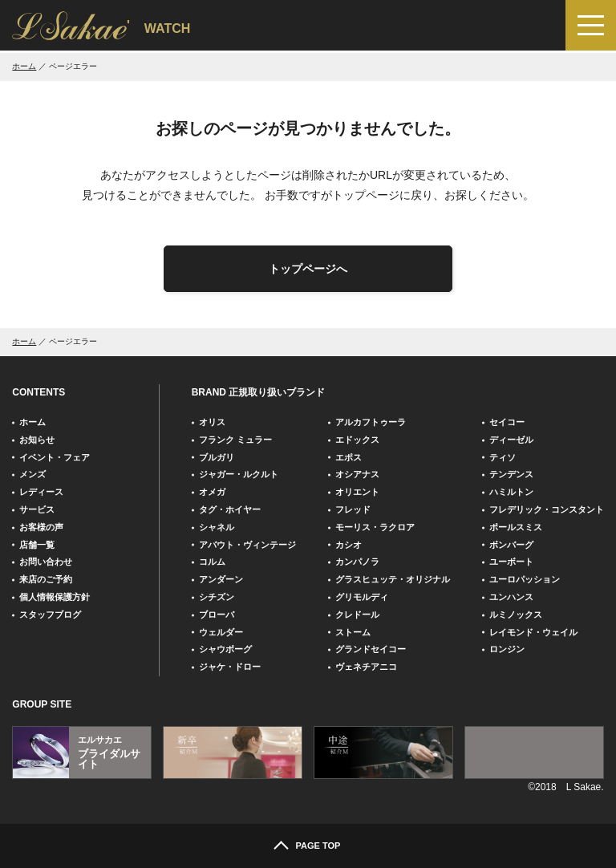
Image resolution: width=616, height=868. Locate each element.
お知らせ (37, 440)
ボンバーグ (511, 545)
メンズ (32, 474)
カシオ (349, 545)
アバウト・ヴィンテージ (247, 545)
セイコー (507, 422)
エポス (349, 457)
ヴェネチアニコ (366, 667)
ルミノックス (516, 614)
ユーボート (511, 562)
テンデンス (511, 474)
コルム (212, 562)
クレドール (357, 614)
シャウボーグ (225, 649)
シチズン (217, 597)
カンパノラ (357, 562)
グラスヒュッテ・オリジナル (393, 579)
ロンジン (507, 649)
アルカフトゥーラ (371, 422)
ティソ (503, 457)
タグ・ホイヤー (230, 509)
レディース (41, 492)
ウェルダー (221, 632)
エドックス (357, 440)
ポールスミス (516, 527)
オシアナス (357, 474)
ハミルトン (511, 492)
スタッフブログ (50, 614)
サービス (37, 509)
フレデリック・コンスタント (547, 509)
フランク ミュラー (235, 440)
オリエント (357, 492)
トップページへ (308, 269)
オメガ (212, 492)
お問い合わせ (46, 562)
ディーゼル (511, 440)
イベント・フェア (55, 457)
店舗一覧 (37, 545)
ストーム (353, 632)
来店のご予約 (46, 579)
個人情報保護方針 (55, 597)
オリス (212, 422)
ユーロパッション (525, 579)
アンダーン (221, 579)
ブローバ (217, 614)
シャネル (217, 527)
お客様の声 (41, 527)
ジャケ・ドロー (230, 667)
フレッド (353, 509)
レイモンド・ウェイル (533, 632)
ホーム (24, 66)
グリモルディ (362, 597)
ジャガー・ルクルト (239, 474)
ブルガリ (217, 457)
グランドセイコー (371, 649)
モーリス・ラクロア (375, 527)
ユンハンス (511, 597)
